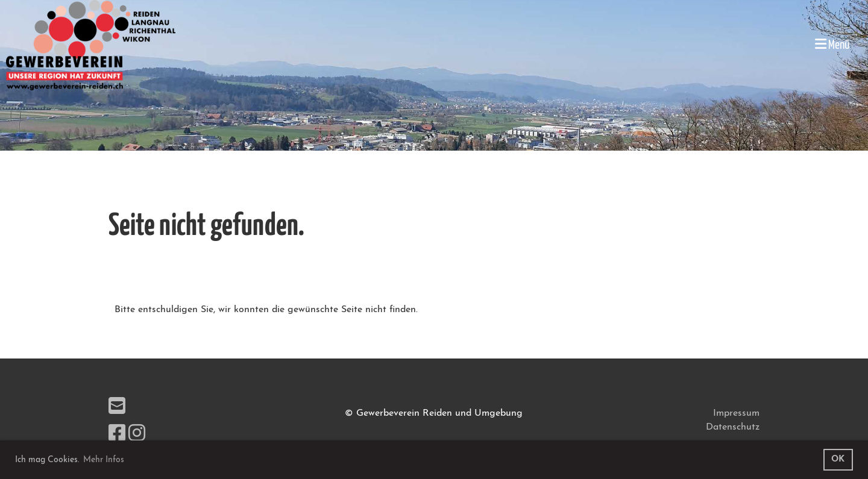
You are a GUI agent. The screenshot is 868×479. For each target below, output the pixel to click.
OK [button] (838, 459)
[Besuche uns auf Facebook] (117, 435)
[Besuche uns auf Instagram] (137, 435)
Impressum (736, 413)
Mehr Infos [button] (104, 460)
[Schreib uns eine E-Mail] (117, 408)
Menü (832, 44)
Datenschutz (733, 427)
